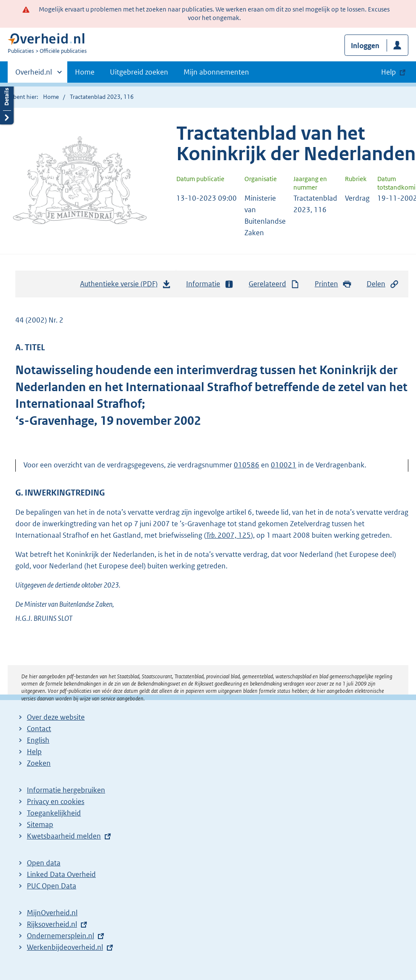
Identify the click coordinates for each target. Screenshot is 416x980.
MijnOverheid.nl (52, 913)
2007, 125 (228, 535)
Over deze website (56, 717)
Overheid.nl (34, 75)
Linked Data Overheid (61, 874)
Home (85, 72)
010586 (247, 465)
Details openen (7, 103)
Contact (39, 729)
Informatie (210, 284)
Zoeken (39, 763)
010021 (284, 465)
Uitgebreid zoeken (139, 72)
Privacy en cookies (56, 801)
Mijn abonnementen (216, 72)
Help (34, 752)
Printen (333, 284)
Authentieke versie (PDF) (126, 286)
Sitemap (40, 824)
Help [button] (389, 72)
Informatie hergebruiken (66, 790)
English (38, 740)
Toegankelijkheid (54, 813)
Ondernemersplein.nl (60, 936)
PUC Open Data (52, 886)
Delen (383, 284)
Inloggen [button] (365, 46)
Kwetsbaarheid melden (64, 836)
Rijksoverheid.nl (52, 924)
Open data (44, 863)
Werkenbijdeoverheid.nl (65, 947)
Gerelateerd (274, 284)
